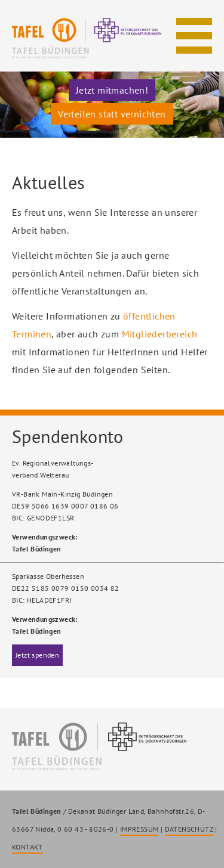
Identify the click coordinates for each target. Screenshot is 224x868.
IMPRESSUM (139, 829)
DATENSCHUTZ (189, 829)
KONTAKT (27, 847)
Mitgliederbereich (160, 334)
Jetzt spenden (37, 655)
